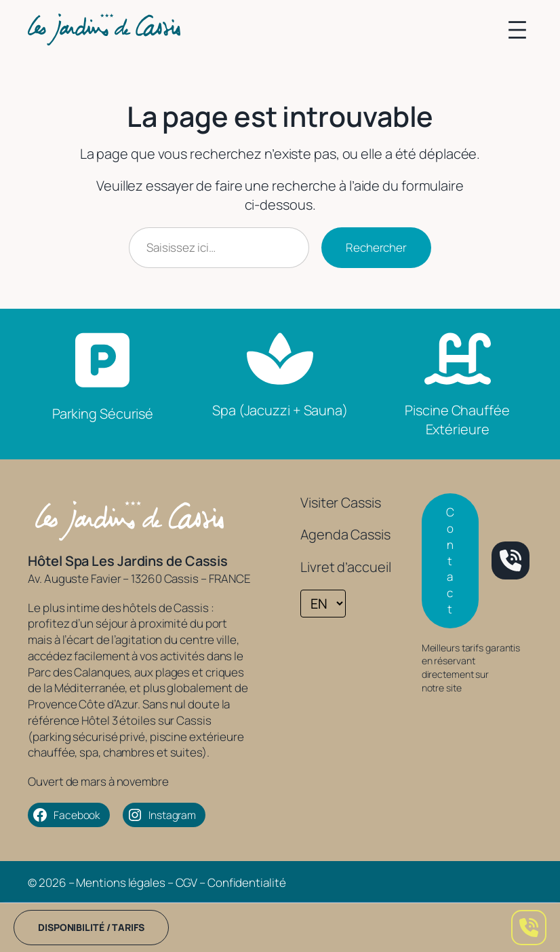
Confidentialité (247, 882)
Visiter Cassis (341, 502)
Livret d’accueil (345, 567)
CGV (187, 882)
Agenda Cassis (345, 534)
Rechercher (376, 247)
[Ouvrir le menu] (517, 30)
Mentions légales (120, 882)
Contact (450, 560)
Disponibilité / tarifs (91, 927)
